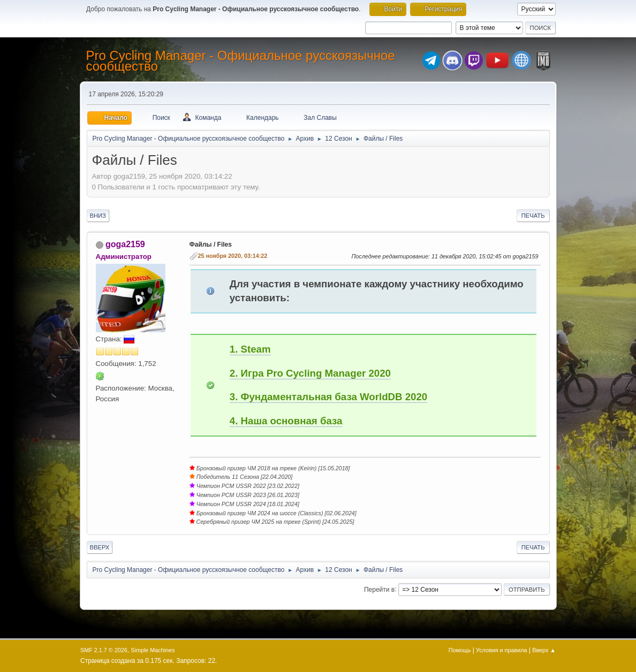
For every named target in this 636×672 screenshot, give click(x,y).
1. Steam (250, 349)
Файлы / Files (211, 245)
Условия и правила (501, 650)
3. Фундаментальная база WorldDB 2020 (328, 397)
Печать (533, 216)
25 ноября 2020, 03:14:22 (233, 256)
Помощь (460, 650)
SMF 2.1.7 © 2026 (104, 650)
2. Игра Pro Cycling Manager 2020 (310, 373)
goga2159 (125, 244)
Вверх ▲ (544, 650)
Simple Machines (153, 650)
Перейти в (379, 589)
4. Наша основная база (286, 421)
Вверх (100, 547)
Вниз (98, 216)
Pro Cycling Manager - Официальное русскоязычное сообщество (241, 61)
